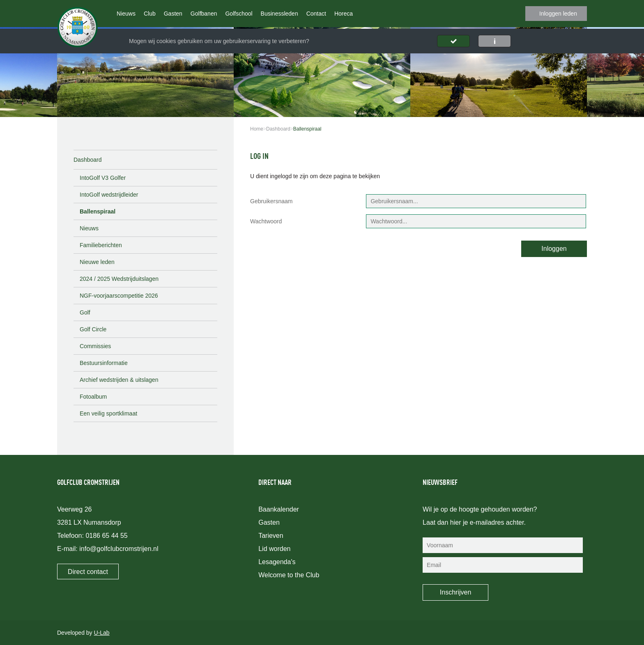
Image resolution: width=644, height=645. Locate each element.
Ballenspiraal (98, 211)
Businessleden (279, 14)
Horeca (344, 14)
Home (257, 129)
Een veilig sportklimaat (108, 413)
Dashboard (88, 160)
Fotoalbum (93, 397)
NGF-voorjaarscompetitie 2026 (119, 296)
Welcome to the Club (289, 575)
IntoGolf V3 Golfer (103, 178)
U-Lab (102, 633)
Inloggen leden (558, 14)
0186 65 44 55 (106, 536)
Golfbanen (204, 14)
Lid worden (274, 549)
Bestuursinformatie (104, 363)
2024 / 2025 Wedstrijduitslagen (119, 279)
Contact (316, 14)
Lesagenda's (277, 562)
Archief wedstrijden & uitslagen (119, 380)
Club (150, 14)
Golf (85, 312)
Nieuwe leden (97, 262)
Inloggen (554, 249)
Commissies (95, 346)
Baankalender (279, 509)
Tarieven (271, 536)
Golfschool (239, 14)
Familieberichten (101, 245)
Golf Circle (93, 329)
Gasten (173, 14)
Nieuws (126, 14)
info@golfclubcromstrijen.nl (119, 549)
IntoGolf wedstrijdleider (109, 195)
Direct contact (88, 572)
